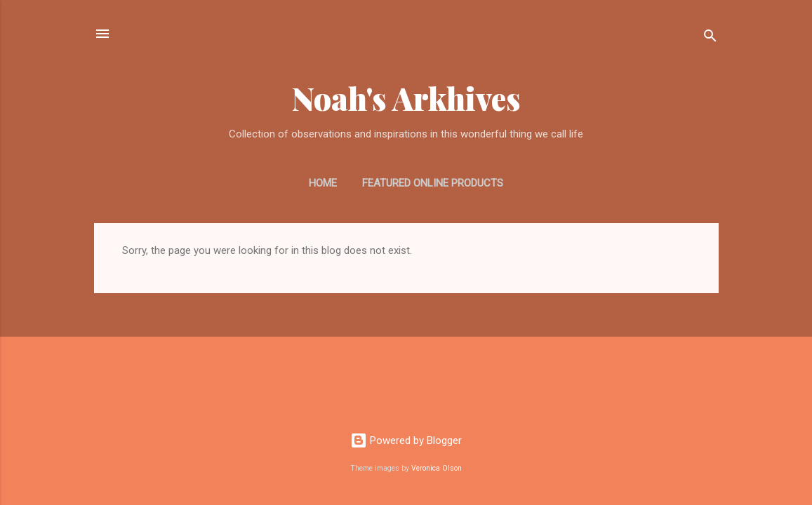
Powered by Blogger (406, 440)
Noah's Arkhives (406, 98)
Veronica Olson (437, 468)
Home (323, 183)
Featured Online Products (433, 183)
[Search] (710, 38)
